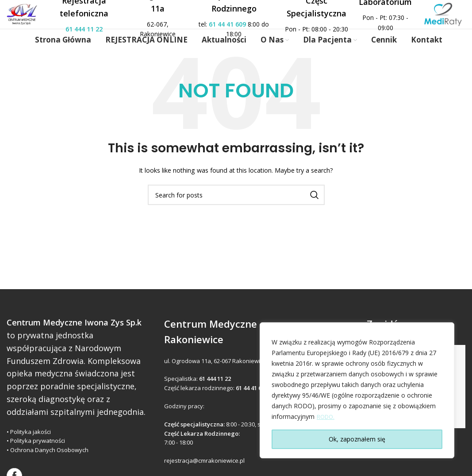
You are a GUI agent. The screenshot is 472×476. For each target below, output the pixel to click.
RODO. (327, 417)
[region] (357, 391)
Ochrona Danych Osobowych (49, 464)
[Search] (236, 209)
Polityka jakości (31, 446)
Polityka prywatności (38, 456)
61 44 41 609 (223, 31)
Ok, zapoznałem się (357, 439)
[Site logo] (31, 20)
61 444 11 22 (96, 36)
